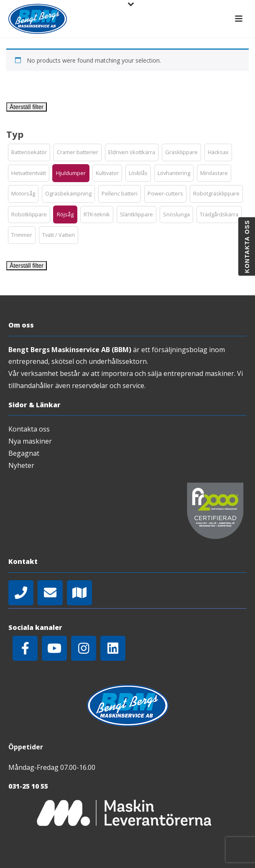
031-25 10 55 (28, 786)
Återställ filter (27, 107)
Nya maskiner (30, 441)
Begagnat (24, 453)
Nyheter (21, 465)
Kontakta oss (29, 429)
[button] (29, 152)
